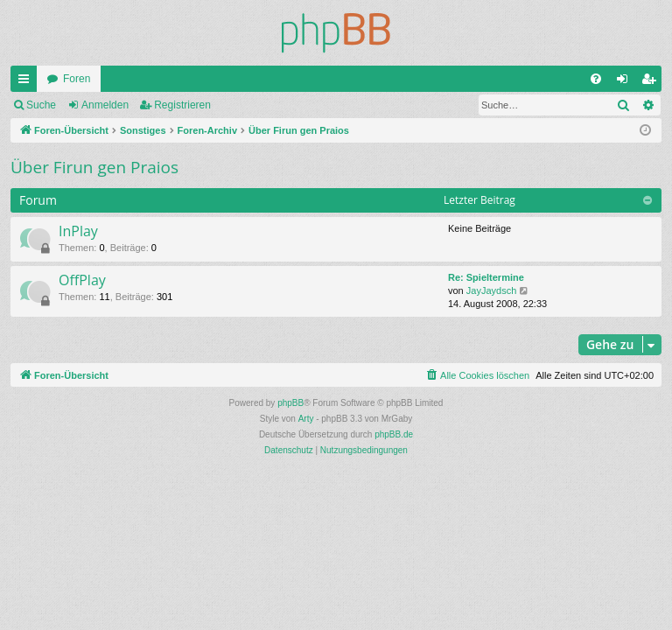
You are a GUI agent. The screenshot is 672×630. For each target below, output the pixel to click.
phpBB (290, 403)
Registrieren (182, 105)
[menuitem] (596, 79)
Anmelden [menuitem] (626, 82)
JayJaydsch (491, 290)
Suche (41, 105)
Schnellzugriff (27, 82)
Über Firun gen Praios (94, 167)
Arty (306, 419)
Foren (77, 79)
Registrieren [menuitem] (652, 82)
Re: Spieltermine (486, 277)
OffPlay (82, 280)
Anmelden (105, 105)
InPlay (78, 231)
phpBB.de (394, 434)
